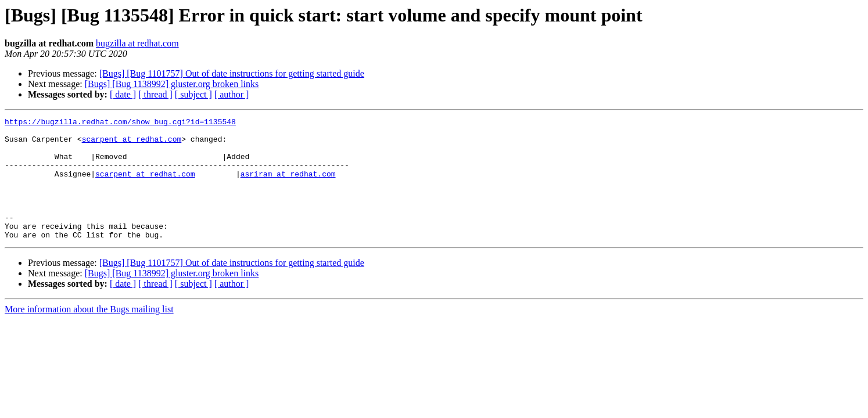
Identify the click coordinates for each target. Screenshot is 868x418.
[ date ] (123, 94)
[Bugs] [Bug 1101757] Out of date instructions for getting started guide (232, 73)
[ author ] (232, 94)
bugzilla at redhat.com (137, 43)
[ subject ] (193, 94)
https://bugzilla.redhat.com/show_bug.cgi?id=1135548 (120, 123)
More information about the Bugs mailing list (89, 334)
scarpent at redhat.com (132, 144)
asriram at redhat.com (288, 186)
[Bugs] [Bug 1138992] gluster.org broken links (172, 84)
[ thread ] (155, 94)
